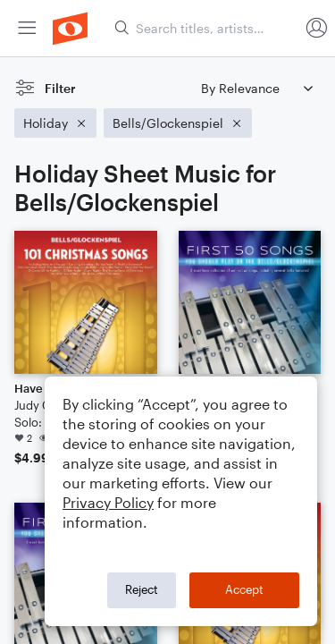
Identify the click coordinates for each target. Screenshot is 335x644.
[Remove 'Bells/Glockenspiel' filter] (178, 123)
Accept (244, 589)
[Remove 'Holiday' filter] (55, 123)
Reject (142, 589)
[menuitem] (27, 28)
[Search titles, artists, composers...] (206, 28)
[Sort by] (256, 88)
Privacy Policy (108, 502)
